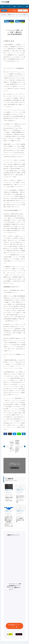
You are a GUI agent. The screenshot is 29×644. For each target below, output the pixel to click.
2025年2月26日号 (9, 515)
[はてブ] (14, 434)
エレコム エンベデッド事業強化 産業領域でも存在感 (20, 519)
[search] (27, 11)
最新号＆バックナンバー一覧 (15, 626)
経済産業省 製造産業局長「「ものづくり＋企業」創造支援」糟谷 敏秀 (17, 446)
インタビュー (9, 6)
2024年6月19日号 (9, 494)
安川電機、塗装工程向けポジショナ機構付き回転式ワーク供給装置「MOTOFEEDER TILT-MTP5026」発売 (9, 522)
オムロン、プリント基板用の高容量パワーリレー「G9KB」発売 (9, 498)
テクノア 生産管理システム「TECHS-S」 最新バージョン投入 (12, 446)
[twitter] (10, 434)
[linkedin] (24, 434)
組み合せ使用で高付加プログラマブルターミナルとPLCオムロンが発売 (20, 499)
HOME (3, 6)
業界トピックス (21, 6)
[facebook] (5, 434)
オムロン (19, 494)
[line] (19, 434)
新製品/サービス (11, 14)
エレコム (19, 515)
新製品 (15, 6)
